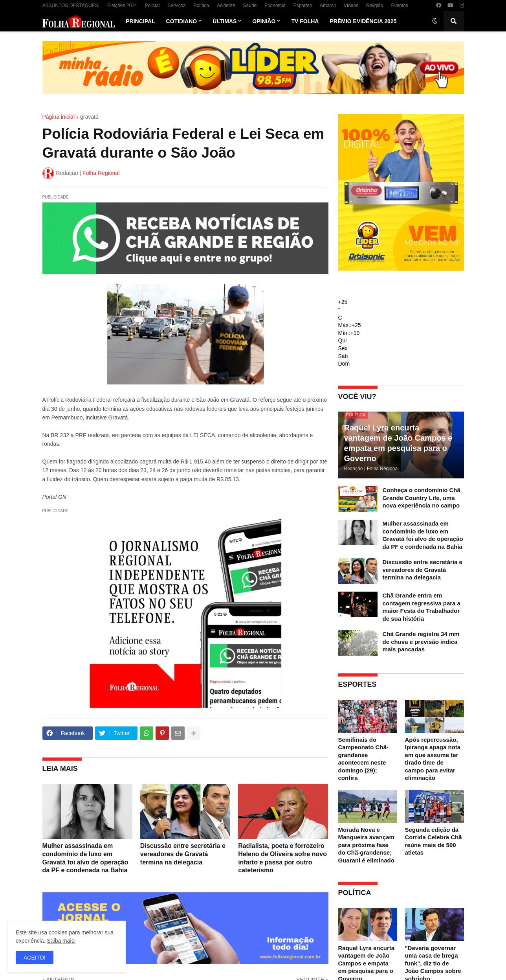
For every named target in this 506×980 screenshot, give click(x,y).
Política (201, 6)
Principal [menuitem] (140, 21)
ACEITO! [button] (35, 958)
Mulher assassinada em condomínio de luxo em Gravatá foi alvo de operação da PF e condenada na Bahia (85, 858)
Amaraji (328, 6)
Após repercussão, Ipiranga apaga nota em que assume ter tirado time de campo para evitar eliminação (433, 759)
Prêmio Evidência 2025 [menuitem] (363, 21)
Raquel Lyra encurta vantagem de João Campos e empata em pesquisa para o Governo (398, 443)
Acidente (226, 6)
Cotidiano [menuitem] (182, 21)
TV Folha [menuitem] (305, 21)
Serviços (177, 6)
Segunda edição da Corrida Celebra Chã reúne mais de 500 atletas (434, 841)
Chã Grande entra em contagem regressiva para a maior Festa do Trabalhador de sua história (422, 607)
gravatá (89, 117)
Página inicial (59, 117)
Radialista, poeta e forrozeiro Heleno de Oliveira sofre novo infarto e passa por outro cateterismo (282, 858)
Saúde (250, 6)
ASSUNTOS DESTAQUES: (71, 6)
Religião (375, 6)
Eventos (399, 6)
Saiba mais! (61, 941)
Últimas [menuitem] (225, 21)
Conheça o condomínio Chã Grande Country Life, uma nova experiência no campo (422, 498)
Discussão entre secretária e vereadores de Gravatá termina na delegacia (183, 854)
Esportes (303, 6)
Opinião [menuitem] (264, 21)
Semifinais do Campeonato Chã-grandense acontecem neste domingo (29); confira (363, 759)
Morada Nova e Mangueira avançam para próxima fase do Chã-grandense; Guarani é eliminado (366, 845)
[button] (435, 21)
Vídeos (351, 6)
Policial (152, 6)
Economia (275, 6)
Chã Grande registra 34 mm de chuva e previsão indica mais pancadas (421, 642)
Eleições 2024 (122, 6)
